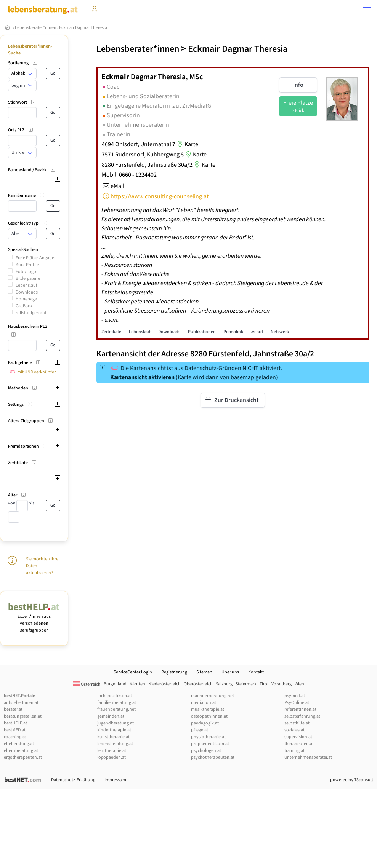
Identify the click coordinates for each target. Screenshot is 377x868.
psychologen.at (206, 751)
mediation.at (204, 703)
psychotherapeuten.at (213, 757)
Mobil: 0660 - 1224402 (129, 175)
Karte (187, 144)
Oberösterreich (198, 684)
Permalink (233, 332)
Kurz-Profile (27, 265)
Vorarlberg (282, 684)
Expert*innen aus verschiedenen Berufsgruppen (34, 620)
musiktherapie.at (208, 709)
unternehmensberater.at (308, 757)
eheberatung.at (19, 744)
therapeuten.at (299, 744)
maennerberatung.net (213, 696)
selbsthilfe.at (297, 723)
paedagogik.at (205, 723)
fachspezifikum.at (115, 696)
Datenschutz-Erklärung (73, 780)
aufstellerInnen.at (21, 703)
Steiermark (246, 684)
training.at (294, 751)
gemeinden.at (111, 716)
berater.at (13, 709)
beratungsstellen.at (23, 716)
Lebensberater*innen (36, 28)
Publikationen (202, 332)
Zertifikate (111, 332)
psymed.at (295, 696)
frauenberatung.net (116, 709)
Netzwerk (280, 332)
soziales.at (294, 730)
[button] (367, 10)
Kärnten (137, 684)
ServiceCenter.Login (133, 672)
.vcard (257, 332)
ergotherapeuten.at (23, 757)
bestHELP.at (15, 723)
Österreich (87, 684)
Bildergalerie (28, 278)
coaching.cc (15, 737)
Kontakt (256, 672)
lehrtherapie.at (112, 751)
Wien (299, 684)
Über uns (230, 672)
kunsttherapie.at (113, 737)
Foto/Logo (26, 272)
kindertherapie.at (114, 730)
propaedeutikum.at (210, 744)
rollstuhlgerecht (31, 313)
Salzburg (224, 684)
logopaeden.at (111, 757)
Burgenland (115, 684)
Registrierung (174, 672)
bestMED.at (15, 730)
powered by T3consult (352, 780)
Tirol (264, 684)
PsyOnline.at (297, 703)
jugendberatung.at (116, 723)
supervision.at (298, 737)
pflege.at (200, 730)
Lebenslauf (26, 285)
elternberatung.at (21, 751)
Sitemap (204, 672)
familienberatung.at (117, 703)
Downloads (27, 292)
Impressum (115, 780)
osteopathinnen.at (209, 716)
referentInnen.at (300, 709)
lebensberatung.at (115, 744)
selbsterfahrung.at (302, 716)
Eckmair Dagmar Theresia (83, 28)
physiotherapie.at (208, 737)
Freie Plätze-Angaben (36, 258)
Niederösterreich (164, 684)
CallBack (24, 306)
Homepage (26, 299)
